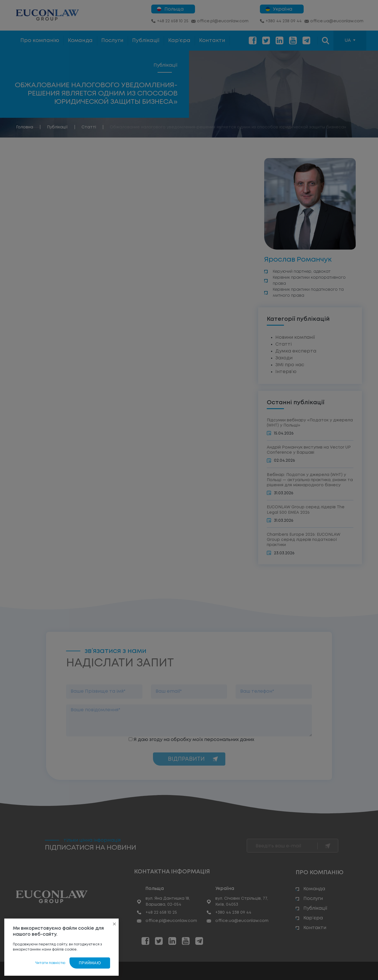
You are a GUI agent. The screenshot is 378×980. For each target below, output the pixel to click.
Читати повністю (50, 963)
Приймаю (90, 963)
